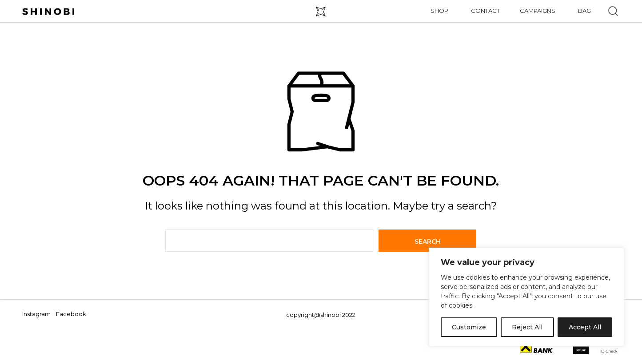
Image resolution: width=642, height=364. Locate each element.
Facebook (71, 314)
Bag (584, 11)
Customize (469, 327)
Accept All (585, 327)
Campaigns (538, 11)
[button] (613, 11)
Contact (485, 11)
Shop (439, 11)
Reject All (527, 327)
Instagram (36, 314)
